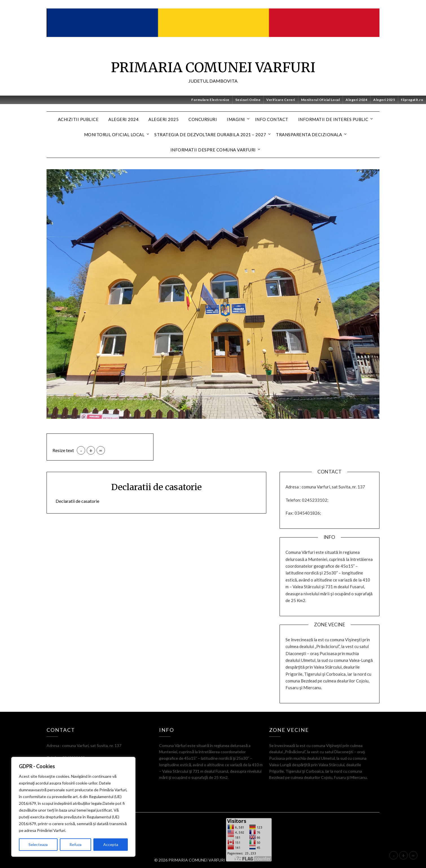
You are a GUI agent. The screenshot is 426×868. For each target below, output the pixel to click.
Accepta (111, 844)
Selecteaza (38, 844)
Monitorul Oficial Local (320, 100)
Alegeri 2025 (384, 100)
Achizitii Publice (78, 119)
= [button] (101, 450)
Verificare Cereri (281, 100)
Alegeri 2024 (356, 100)
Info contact (272, 119)
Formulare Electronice (210, 100)
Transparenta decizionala (309, 135)
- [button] (81, 450)
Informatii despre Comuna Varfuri (213, 150)
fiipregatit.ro (412, 100)
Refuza (75, 844)
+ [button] (91, 450)
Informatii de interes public (333, 119)
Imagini (236, 119)
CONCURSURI (203, 119)
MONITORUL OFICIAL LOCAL (114, 135)
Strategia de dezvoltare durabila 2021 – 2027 (210, 135)
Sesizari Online (248, 100)
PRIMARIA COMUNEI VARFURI (213, 67)
